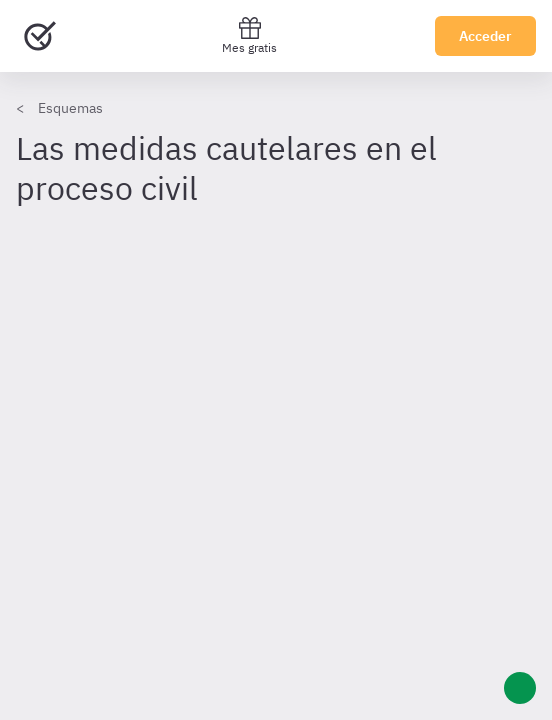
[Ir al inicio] (40, 36)
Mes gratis (249, 35)
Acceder (485, 36)
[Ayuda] (520, 688)
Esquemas (70, 108)
